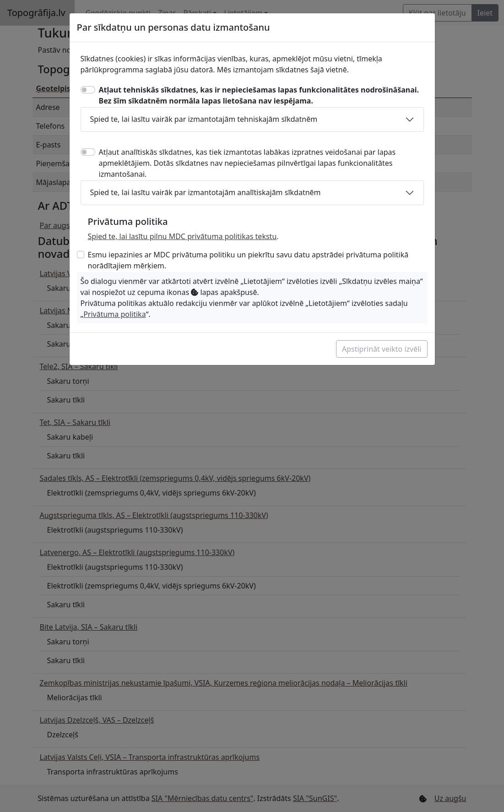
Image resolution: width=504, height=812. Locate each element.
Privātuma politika (114, 314)
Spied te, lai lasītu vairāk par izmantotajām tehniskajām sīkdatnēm (204, 119)
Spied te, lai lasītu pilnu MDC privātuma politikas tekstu (182, 236)
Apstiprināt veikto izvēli (382, 349)
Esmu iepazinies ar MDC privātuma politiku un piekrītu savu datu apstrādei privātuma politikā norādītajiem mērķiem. (248, 260)
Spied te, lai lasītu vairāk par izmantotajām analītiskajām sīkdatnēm (206, 192)
